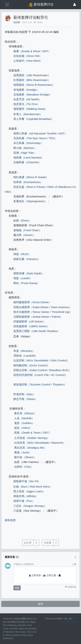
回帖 (17, 588)
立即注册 (50, 576)
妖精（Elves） (22, 220)
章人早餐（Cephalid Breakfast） (34, 119)
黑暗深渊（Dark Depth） (29, 273)
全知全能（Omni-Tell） (28, 56)
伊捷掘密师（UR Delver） (30, 321)
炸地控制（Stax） (24, 394)
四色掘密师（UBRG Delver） (32, 326)
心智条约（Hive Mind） (28, 61)
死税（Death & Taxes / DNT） (33, 433)
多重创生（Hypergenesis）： (32, 201)
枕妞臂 (17, 22)
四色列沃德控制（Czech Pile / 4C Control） (42, 375)
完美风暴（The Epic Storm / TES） (35, 138)
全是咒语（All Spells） (27, 99)
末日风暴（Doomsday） (28, 143)
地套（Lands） (23, 278)
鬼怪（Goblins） (24, 423)
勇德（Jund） (23, 452)
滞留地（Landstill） (25, 356)
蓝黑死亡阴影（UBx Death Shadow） (37, 331)
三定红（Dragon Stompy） (30, 506)
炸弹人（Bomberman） (28, 114)
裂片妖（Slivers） (25, 457)
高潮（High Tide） (25, 153)
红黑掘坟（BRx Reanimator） (32, 80)
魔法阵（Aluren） (24, 235)
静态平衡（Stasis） (25, 399)
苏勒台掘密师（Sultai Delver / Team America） (42, 307)
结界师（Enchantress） (28, 182)
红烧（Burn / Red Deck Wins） (33, 487)
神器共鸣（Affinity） (26, 496)
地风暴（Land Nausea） (29, 157)
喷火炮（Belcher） (25, 148)
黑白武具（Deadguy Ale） (30, 448)
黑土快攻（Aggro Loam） (29, 491)
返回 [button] (40, 604)
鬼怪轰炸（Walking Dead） (30, 109)
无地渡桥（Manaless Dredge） (33, 94)
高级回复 (72, 587)
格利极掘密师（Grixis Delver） (32, 302)
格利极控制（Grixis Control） (32, 365)
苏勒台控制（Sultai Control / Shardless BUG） (42, 370)
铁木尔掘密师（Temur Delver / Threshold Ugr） (43, 312)
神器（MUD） (22, 254)
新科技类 (10, 520)
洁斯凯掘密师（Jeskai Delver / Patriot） (38, 317)
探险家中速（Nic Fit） (27, 481)
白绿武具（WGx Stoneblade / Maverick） (40, 443)
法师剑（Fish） (24, 467)
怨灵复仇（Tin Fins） (27, 104)
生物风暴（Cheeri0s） (27, 162)
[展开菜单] (7, 4)
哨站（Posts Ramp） (27, 283)
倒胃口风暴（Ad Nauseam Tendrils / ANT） (40, 133)
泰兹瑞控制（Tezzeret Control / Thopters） (40, 384)
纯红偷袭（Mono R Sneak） (31, 177)
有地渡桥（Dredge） (26, 90)
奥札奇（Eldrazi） (25, 413)
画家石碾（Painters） (27, 259)
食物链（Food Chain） (28, 230)
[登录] (75, 4)
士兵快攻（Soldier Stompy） (32, 438)
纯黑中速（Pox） (24, 501)
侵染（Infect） (23, 428)
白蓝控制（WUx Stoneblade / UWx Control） (41, 360)
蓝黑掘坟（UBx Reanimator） (32, 75)
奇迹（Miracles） (24, 351)
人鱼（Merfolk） (24, 418)
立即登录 (35, 576)
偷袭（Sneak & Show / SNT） (32, 51)
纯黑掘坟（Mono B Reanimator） (34, 85)
